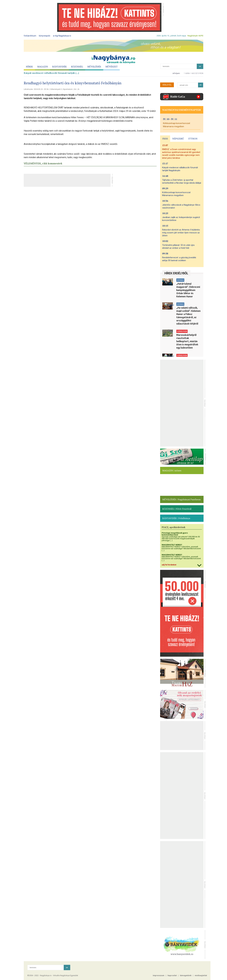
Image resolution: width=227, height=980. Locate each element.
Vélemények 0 (56, 89)
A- (79, 89)
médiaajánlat (201, 975)
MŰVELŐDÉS (94, 67)
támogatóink (186, 975)
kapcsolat (172, 975)
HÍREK (29, 67)
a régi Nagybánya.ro (62, 36)
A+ (75, 89)
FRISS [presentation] (165, 139)
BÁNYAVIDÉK (60, 67)
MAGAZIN (43, 67)
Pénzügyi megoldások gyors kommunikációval (175, 534)
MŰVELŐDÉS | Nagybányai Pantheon (181, 499)
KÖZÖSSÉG (77, 67)
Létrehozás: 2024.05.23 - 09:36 (36, 89)
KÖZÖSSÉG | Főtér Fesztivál (177, 509)
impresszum (159, 975)
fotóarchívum (30, 36)
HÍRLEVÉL (167, 85)
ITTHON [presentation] (193, 139)
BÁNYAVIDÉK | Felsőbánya (176, 518)
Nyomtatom (68, 89)
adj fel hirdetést (169, 565)
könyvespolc (45, 36)
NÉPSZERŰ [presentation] (178, 139)
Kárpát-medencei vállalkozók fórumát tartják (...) (51, 73)
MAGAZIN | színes (172, 470)
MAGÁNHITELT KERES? (172, 545)
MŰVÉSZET (111, 67)
